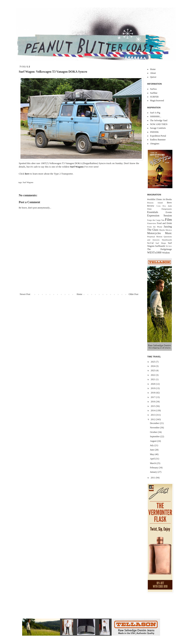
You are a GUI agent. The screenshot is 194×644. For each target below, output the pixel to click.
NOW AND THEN (159, 124)
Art (164, 199)
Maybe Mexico (165, 230)
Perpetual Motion (155, 237)
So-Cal (150, 243)
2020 (153, 384)
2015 (153, 406)
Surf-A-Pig (155, 113)
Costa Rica (161, 206)
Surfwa (153, 89)
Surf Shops (161, 243)
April (153, 459)
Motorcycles (154, 233)
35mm (159, 199)
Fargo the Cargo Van (156, 220)
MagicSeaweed (157, 101)
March (153, 463)
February (154, 468)
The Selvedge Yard (159, 120)
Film (168, 220)
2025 (153, 362)
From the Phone (155, 227)
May (152, 454)
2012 (153, 419)
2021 (153, 379)
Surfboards (160, 246)
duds (170, 206)
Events (169, 212)
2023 (153, 370)
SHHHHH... (156, 116)
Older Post (133, 294)
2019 (153, 388)
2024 (153, 366)
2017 (153, 397)
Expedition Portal (158, 136)
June (152, 450)
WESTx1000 (154, 252)
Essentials (153, 212)
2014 (153, 410)
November (155, 428)
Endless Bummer (158, 140)
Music (168, 233)
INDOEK (154, 132)
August (153, 441)
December (155, 423)
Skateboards (167, 240)
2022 (153, 375)
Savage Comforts (158, 128)
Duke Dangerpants (160, 209)
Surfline (154, 93)
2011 (153, 478)
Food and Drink (164, 223)
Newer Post (25, 294)
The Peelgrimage (160, 249)
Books (169, 199)
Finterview (152, 223)
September (155, 436)
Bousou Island (155, 203)
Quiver (153, 77)
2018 (153, 393)
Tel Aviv (169, 246)
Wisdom (166, 253)
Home (79, 294)
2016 (153, 402)
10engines (155, 144)
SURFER (154, 97)
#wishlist (151, 199)
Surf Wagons (28, 182)
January (154, 472)
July (152, 445)
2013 (153, 415)
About (153, 73)
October (154, 432)
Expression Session (160, 215)
